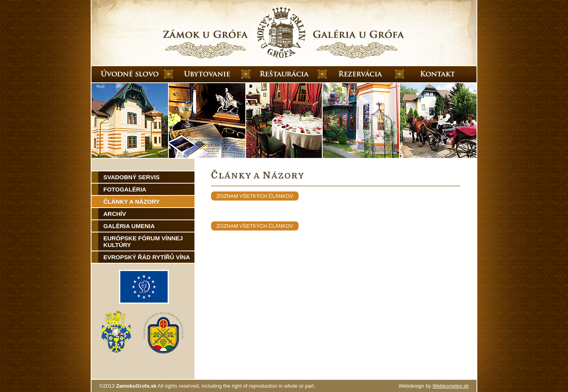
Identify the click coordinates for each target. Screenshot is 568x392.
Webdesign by (434, 386)
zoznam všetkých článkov (255, 196)
